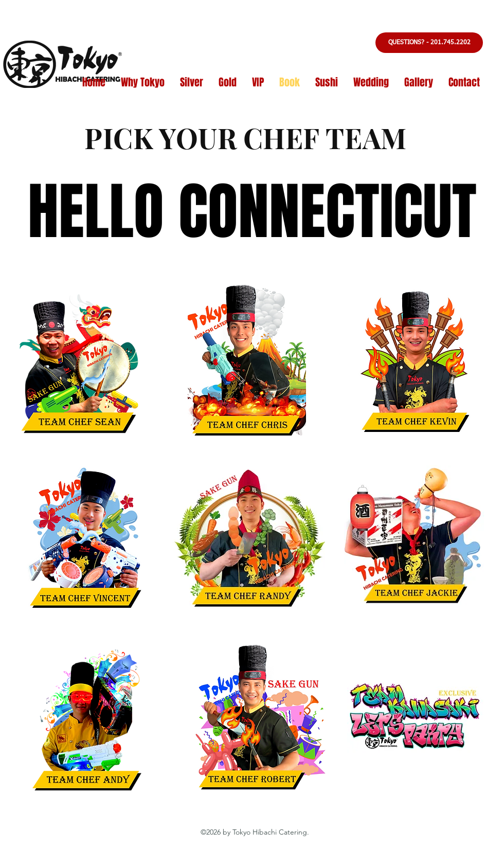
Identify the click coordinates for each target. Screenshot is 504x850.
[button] (429, 43)
